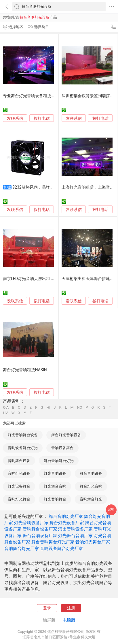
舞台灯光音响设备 (66, 435)
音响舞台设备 (19, 461)
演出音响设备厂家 (75, 529)
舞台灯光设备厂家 (67, 523)
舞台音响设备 (91, 473)
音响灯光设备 (19, 473)
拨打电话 (42, 118)
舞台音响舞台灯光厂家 (53, 542)
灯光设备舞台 (19, 486)
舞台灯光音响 (91, 486)
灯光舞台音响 (55, 486)
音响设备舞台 (62, 448)
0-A (6, 408)
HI (48, 408)
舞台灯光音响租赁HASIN (25, 370)
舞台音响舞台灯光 (59, 461)
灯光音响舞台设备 (23, 435)
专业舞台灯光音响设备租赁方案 (31, 96)
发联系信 (15, 118)
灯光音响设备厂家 (31, 523)
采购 (111, 510)
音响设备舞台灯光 (23, 448)
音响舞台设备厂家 (40, 529)
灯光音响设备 (55, 473)
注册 (71, 608)
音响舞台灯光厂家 (22, 549)
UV (5, 413)
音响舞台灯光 (91, 499)
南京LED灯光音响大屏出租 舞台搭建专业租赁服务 (47, 279)
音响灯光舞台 (19, 499)
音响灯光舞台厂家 (93, 542)
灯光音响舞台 (55, 499)
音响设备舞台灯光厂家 (62, 549)
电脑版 (69, 620)
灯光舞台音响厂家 (75, 536)
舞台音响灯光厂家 (66, 516)
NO (80, 408)
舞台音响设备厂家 (40, 536)
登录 (47, 608)
